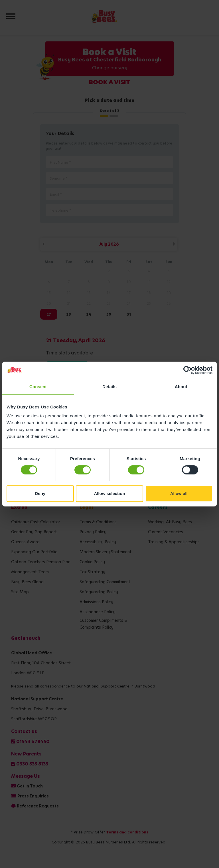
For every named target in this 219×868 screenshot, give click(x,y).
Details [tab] (109, 387)
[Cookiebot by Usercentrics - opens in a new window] (187, 370)
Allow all (179, 493)
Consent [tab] (38, 387)
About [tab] (181, 387)
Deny (40, 493)
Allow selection (109, 493)
